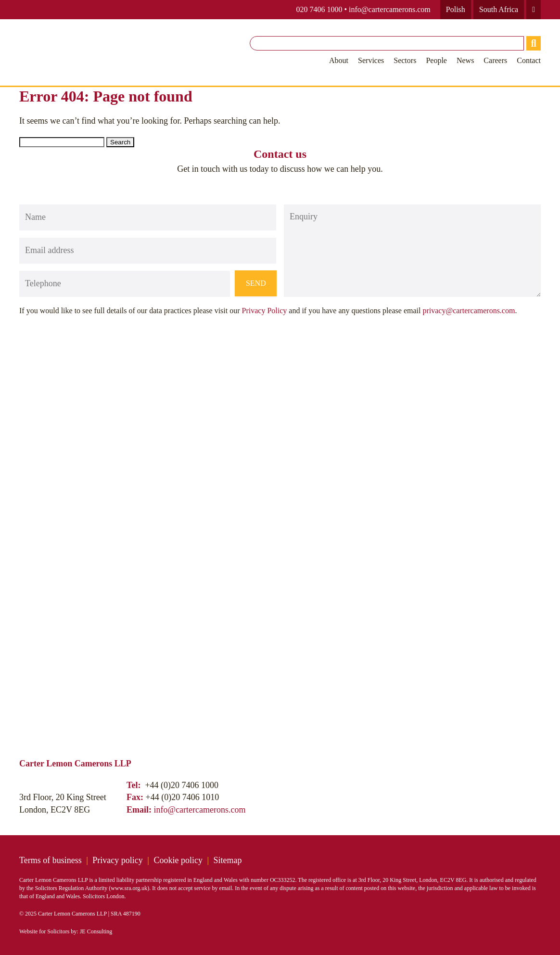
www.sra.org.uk (129, 888)
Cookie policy (178, 860)
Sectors (405, 60)
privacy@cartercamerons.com (469, 311)
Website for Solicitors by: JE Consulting (66, 931)
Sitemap (228, 860)
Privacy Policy (265, 311)
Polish (456, 9)
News (465, 60)
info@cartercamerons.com (390, 10)
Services (371, 60)
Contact (529, 60)
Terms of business (51, 860)
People (436, 60)
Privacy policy (117, 860)
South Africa (499, 9)
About (339, 60)
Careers (495, 60)
